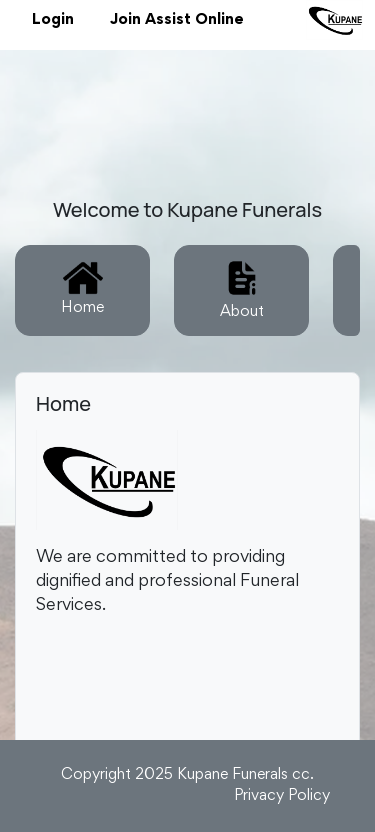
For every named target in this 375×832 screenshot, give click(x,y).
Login (53, 20)
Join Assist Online (177, 20)
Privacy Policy (282, 796)
